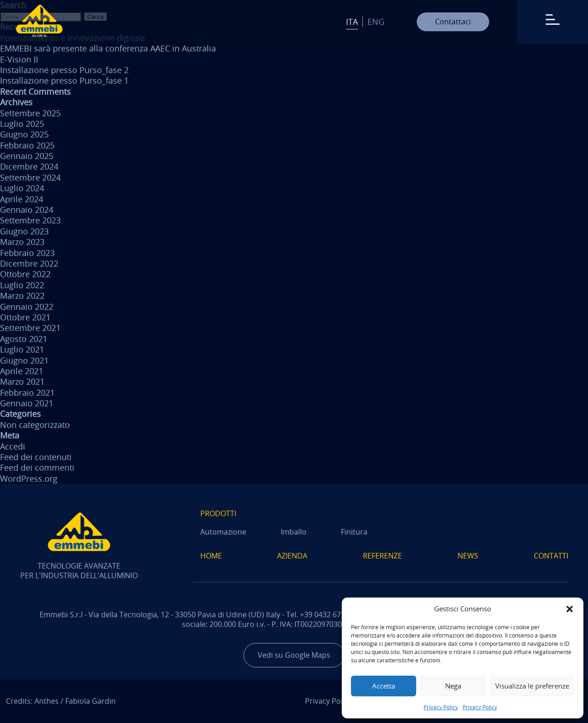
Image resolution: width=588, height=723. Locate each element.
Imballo (294, 532)
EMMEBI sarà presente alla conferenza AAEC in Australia (108, 48)
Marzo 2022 (22, 296)
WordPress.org (29, 478)
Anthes (47, 701)
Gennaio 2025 (27, 156)
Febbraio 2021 (27, 393)
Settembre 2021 (30, 328)
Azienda (292, 556)
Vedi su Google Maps (294, 655)
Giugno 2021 (24, 360)
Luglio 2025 (22, 124)
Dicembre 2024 (29, 166)
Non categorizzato (35, 425)
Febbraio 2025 (27, 145)
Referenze (382, 556)
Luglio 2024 (22, 188)
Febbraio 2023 (27, 253)
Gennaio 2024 (27, 210)
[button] (570, 609)
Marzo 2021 (22, 381)
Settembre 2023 (30, 220)
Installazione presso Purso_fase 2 (64, 70)
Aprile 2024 (22, 199)
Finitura (354, 532)
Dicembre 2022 (29, 263)
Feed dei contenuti (36, 457)
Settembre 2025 (30, 113)
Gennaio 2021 (27, 403)
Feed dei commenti (37, 467)
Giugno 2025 (24, 134)
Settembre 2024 (30, 177)
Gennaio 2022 (27, 307)
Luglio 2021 (22, 349)
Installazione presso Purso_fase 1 (64, 80)
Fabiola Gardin (90, 701)
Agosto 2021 (24, 339)
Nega (453, 686)
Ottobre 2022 (25, 274)
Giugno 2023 (24, 231)
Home (211, 556)
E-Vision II (19, 59)
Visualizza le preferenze (532, 686)
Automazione (223, 532)
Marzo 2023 (22, 242)
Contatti (551, 556)
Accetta (384, 686)
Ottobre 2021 (25, 317)
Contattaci (453, 22)
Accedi (13, 446)
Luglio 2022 (22, 285)
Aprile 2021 (22, 371)
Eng (376, 22)
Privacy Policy (441, 707)
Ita (352, 22)
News (468, 556)
